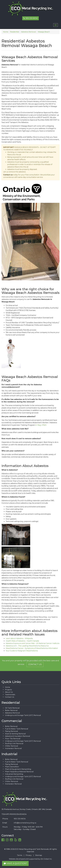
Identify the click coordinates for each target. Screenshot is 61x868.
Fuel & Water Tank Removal (17, 729)
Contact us (8, 175)
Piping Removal (11, 731)
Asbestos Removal (12, 713)
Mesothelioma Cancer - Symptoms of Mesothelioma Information (32, 648)
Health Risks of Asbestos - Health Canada (22, 641)
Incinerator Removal (13, 748)
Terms (20, 855)
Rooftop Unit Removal (14, 744)
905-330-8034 (30, 18)
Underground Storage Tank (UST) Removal (23, 715)
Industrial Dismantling (14, 774)
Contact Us (35, 664)
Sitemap (39, 855)
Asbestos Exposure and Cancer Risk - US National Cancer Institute (32, 643)
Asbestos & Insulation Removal (18, 736)
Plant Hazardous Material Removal (19, 772)
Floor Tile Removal (13, 739)
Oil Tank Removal (12, 708)
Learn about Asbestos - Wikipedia (19, 638)
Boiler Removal (11, 710)
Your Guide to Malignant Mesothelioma (22, 651)
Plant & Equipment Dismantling (18, 769)
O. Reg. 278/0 (41, 425)
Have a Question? (15, 863)
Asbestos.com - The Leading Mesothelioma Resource (27, 646)
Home (8, 687)
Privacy (29, 855)
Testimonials (10, 695)
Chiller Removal (12, 746)
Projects (8, 690)
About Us (9, 692)
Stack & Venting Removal (15, 734)
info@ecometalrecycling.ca (25, 823)
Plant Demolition (12, 767)
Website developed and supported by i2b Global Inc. (30, 859)
